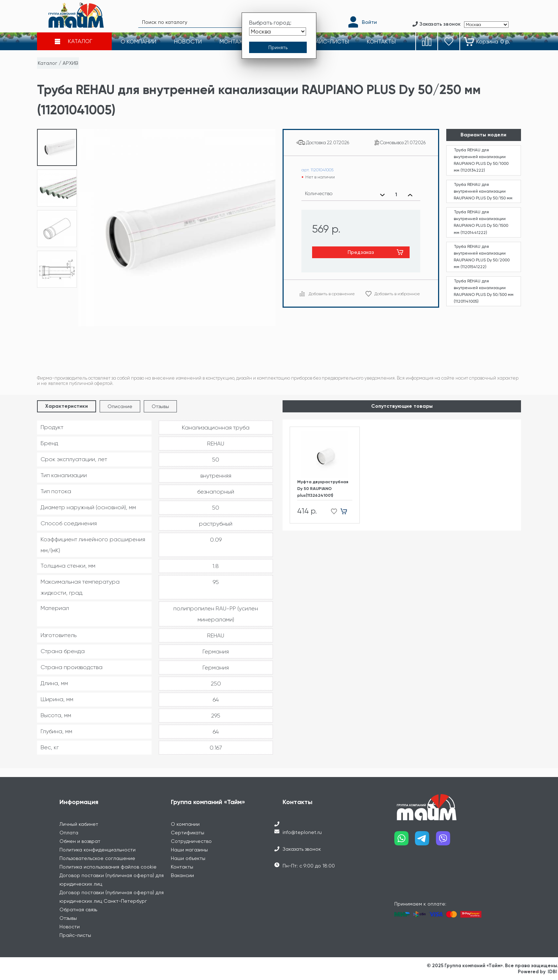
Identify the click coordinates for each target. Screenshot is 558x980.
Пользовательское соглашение (97, 858)
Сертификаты (188, 833)
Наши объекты (188, 858)
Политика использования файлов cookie (108, 867)
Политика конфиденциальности (98, 850)
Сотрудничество (191, 841)
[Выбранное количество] (396, 195)
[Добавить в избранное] (332, 511)
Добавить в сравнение (332, 294)
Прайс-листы (75, 935)
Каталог (48, 63)
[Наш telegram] (425, 841)
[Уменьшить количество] (382, 195)
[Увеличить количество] (410, 195)
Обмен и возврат (80, 841)
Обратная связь (78, 909)
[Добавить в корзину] (346, 511)
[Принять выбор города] (278, 47)
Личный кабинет (79, 824)
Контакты (182, 867)
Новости (70, 927)
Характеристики (67, 406)
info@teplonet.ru (302, 832)
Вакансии (182, 875)
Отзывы (160, 406)
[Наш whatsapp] (405, 841)
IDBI (552, 972)
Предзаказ (361, 252)
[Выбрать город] (278, 32)
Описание (120, 406)
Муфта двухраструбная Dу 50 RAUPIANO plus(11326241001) (323, 489)
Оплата (69, 833)
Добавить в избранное (397, 294)
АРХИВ (70, 63)
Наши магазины (189, 850)
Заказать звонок (302, 849)
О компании (185, 824)
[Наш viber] (446, 841)
